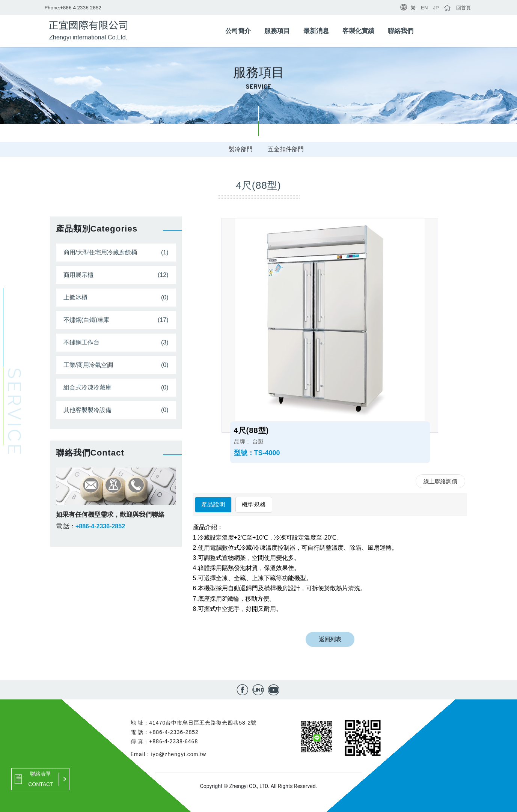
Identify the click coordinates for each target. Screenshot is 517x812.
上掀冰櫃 (75, 297)
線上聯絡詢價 (440, 481)
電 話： (66, 526)
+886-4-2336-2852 (81, 8)
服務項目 (277, 31)
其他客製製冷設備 (87, 410)
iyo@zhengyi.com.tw (179, 754)
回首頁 (463, 8)
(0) (165, 297)
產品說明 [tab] (213, 504)
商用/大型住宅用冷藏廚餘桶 (100, 252)
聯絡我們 (401, 31)
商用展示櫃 (78, 275)
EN (424, 8)
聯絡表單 (41, 774)
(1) (165, 252)
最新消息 (316, 31)
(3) (165, 342)
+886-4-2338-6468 (173, 741)
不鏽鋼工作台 (81, 342)
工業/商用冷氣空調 (88, 365)
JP (436, 8)
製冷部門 (241, 149)
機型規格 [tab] (254, 504)
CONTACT (41, 784)
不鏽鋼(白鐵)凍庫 (87, 320)
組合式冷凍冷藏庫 (87, 387)
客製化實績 (358, 31)
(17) (163, 320)
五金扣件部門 (286, 149)
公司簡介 (238, 31)
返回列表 (330, 639)
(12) (163, 275)
